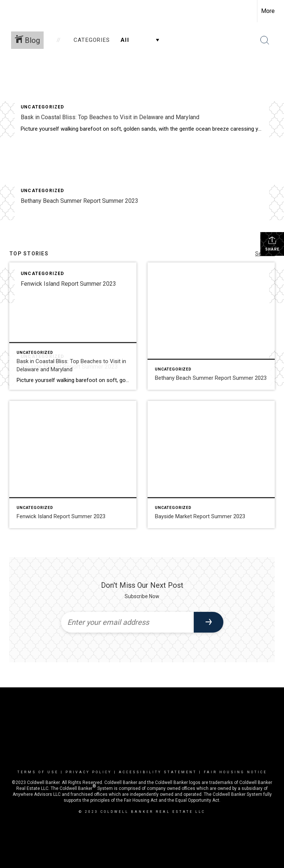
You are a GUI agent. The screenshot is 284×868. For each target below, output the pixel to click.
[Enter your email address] (127, 622)
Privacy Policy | (92, 772)
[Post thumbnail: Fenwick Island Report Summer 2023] (73, 465)
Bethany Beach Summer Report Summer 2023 (80, 201)
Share (272, 244)
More (268, 11)
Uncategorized (43, 107)
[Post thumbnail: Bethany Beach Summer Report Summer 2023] (211, 326)
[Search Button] (265, 40)
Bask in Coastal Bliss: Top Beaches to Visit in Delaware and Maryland (110, 117)
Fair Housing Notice (235, 772)
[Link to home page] (9, 11)
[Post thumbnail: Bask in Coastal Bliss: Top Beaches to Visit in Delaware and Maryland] (73, 326)
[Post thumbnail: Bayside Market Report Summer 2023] (211, 465)
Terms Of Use (38, 772)
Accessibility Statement (158, 772)
